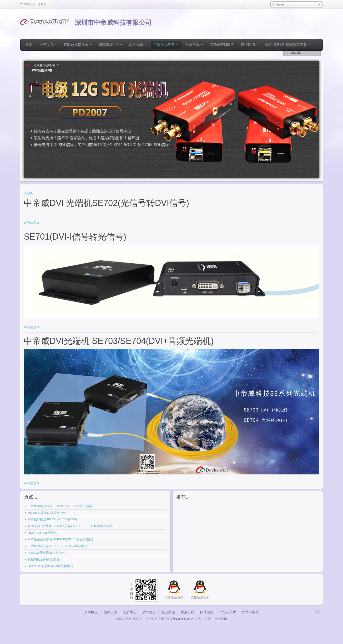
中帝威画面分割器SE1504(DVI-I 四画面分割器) (60, 506)
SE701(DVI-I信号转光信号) (75, 237)
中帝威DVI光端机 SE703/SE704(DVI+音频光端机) (119, 341)
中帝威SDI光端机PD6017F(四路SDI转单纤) (57, 546)
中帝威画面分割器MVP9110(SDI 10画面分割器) (60, 539)
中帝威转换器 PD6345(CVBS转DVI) (52, 519)
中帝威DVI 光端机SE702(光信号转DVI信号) (106, 203)
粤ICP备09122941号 (187, 619)
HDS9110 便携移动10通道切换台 (50, 566)
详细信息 (30, 223)
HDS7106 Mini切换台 (42, 533)
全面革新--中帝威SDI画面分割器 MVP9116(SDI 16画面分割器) (71, 526)
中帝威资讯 (219, 619)
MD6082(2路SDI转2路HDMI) (47, 513)
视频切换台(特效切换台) (44, 559)
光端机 (28, 193)
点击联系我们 (200, 597)
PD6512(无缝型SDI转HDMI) (47, 553)
